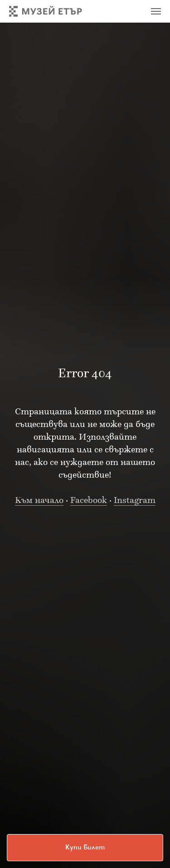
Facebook (89, 501)
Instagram (135, 501)
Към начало (39, 501)
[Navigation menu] (156, 11)
